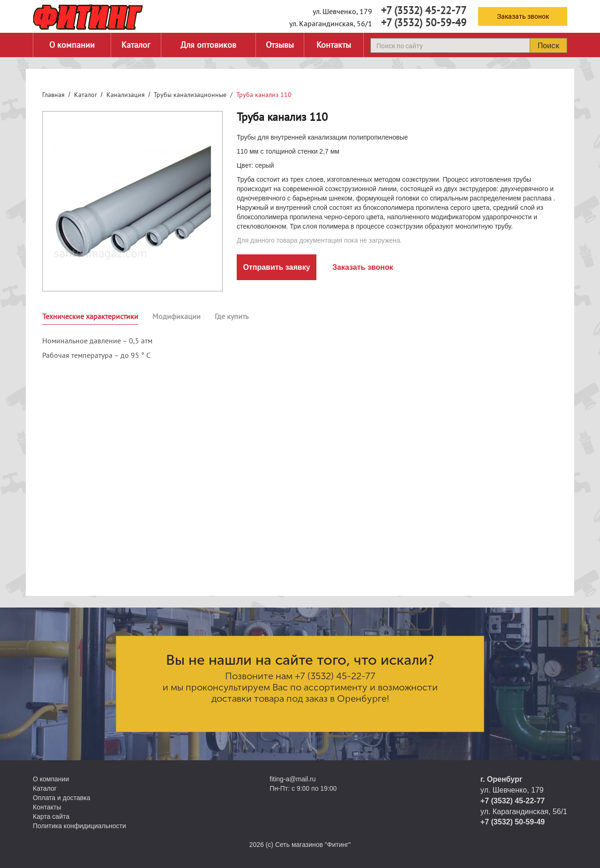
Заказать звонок (523, 16)
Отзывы (280, 45)
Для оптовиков (208, 45)
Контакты (334, 45)
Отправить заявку (276, 267)
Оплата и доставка (61, 798)
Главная (53, 95)
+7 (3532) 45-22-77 (424, 10)
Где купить (232, 316)
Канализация (126, 95)
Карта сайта (51, 816)
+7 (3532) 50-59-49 (424, 22)
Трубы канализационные (190, 95)
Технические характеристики (90, 316)
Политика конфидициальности (79, 826)
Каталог (136, 45)
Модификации (176, 316)
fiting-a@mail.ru (292, 779)
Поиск (548, 45)
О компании (72, 45)
